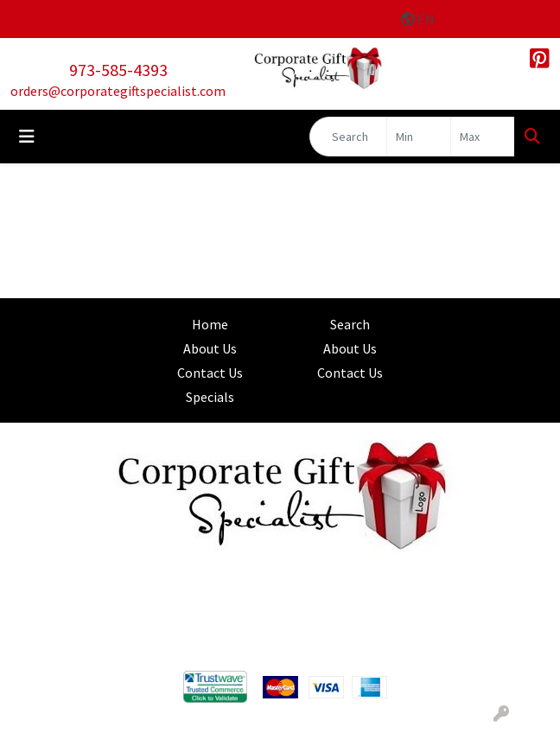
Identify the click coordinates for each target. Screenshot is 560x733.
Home (210, 324)
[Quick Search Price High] (483, 137)
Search (350, 324)
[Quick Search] (348, 137)
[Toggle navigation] (27, 137)
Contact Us (210, 373)
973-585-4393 (118, 70)
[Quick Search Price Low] (419, 137)
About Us (210, 348)
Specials (210, 397)
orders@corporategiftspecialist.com (118, 91)
